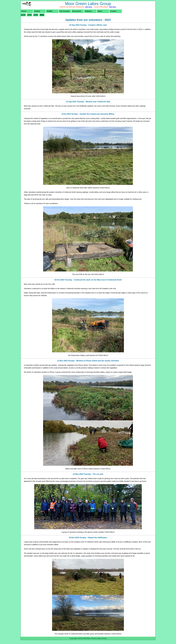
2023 (42, 15)
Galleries (88, 11)
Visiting (37, 11)
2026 (23, 15)
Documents (77, 11)
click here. (89, 7)
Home (24, 11)
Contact (113, 11)
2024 (36, 15)
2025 (30, 15)
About (100, 11)
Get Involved (64, 11)
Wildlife (50, 11)
